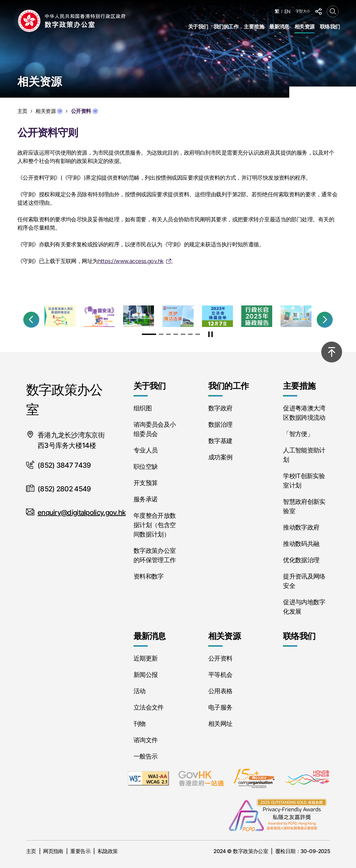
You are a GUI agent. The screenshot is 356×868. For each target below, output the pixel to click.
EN (288, 11)
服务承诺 (145, 499)
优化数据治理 (301, 560)
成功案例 (220, 457)
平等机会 (220, 675)
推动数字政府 (301, 527)
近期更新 (145, 658)
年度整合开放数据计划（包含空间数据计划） (155, 525)
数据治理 (220, 424)
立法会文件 (149, 707)
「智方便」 (298, 434)
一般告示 (145, 756)
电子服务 (220, 707)
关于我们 (198, 27)
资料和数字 (149, 576)
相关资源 (305, 27)
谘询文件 (145, 740)
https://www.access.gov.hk (131, 261)
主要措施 (254, 27)
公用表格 (220, 691)
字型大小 (303, 11)
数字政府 (220, 408)
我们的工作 (226, 27)
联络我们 (330, 27)
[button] (31, 320)
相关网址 (220, 724)
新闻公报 (145, 675)
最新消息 (279, 27)
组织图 (143, 408)
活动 (140, 691)
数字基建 (220, 441)
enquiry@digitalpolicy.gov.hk (82, 513)
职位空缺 (145, 466)
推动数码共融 (301, 544)
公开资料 (220, 658)
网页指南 (53, 851)
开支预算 (145, 483)
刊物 (140, 724)
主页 (31, 851)
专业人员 (145, 450)
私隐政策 (108, 851)
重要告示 (80, 851)
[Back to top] (332, 352)
